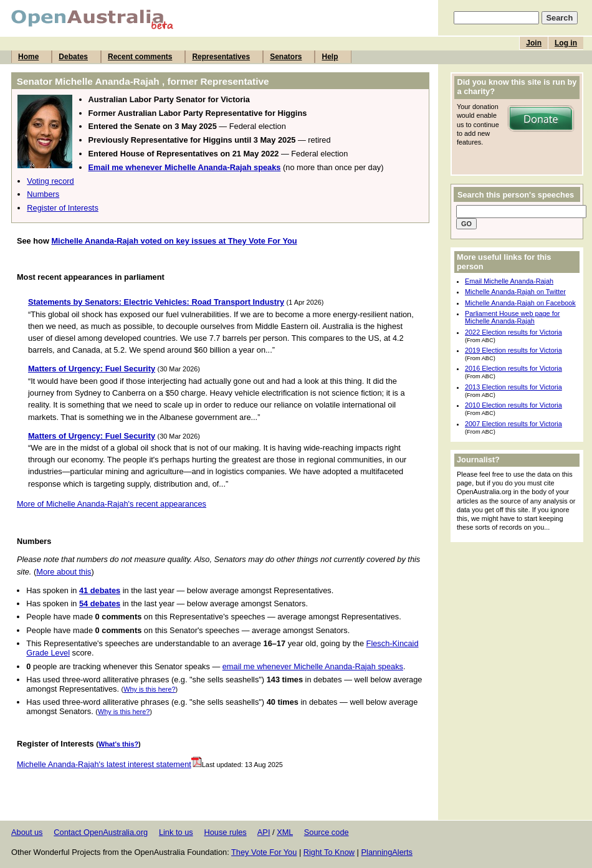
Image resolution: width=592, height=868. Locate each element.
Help (330, 57)
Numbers (43, 194)
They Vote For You (264, 852)
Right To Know (329, 852)
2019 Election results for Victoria (513, 350)
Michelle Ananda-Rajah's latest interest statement (109, 764)
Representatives (221, 57)
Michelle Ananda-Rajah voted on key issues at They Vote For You (174, 241)
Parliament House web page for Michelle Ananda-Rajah (512, 317)
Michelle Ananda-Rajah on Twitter (515, 292)
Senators (286, 57)
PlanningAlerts (387, 852)
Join (534, 43)
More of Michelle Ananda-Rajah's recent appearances (112, 504)
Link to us (176, 832)
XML (285, 832)
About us (27, 832)
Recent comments (140, 57)
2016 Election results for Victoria (513, 368)
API (264, 832)
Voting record (50, 181)
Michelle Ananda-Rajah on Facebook (520, 303)
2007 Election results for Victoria (513, 424)
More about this (64, 572)
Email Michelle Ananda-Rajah (509, 281)
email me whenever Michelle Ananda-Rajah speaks (313, 666)
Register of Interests (63, 208)
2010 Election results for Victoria (513, 405)
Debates (73, 57)
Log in (566, 43)
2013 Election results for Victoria (513, 387)
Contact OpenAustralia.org (101, 832)
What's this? (118, 744)
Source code (327, 832)
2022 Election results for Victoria (513, 332)
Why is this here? (149, 689)
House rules (225, 832)
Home (28, 57)
